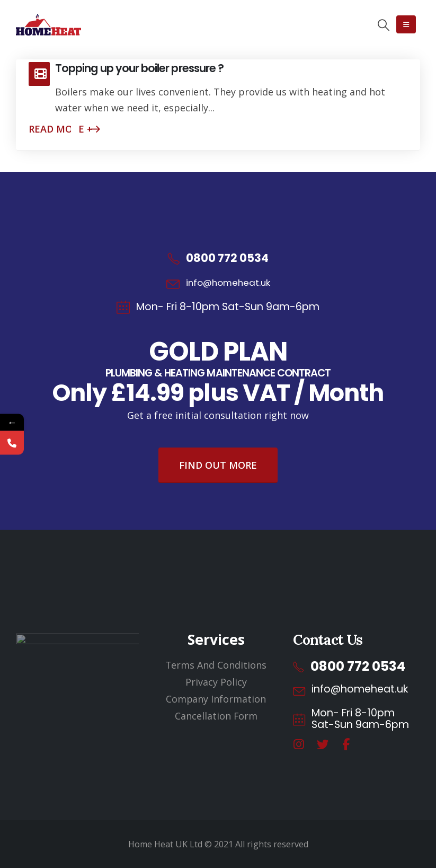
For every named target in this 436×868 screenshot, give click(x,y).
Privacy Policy (216, 682)
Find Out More (218, 465)
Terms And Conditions (216, 665)
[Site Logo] (48, 25)
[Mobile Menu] (406, 24)
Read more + (61, 129)
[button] (383, 25)
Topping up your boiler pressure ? (139, 68)
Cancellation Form (216, 716)
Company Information (216, 699)
